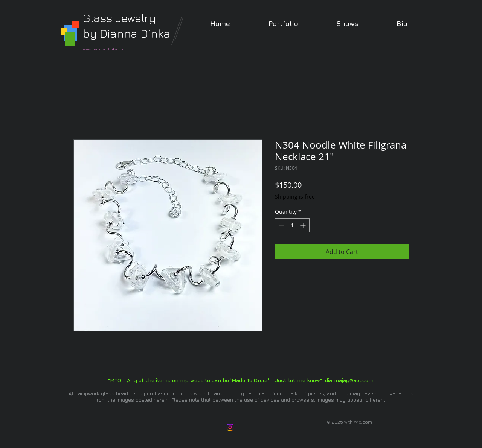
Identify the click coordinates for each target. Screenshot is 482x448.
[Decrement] (281, 225)
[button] (283, 24)
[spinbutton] (292, 225)
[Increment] (304, 225)
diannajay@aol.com (349, 380)
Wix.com (363, 422)
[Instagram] (230, 427)
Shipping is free (295, 197)
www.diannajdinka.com (105, 49)
